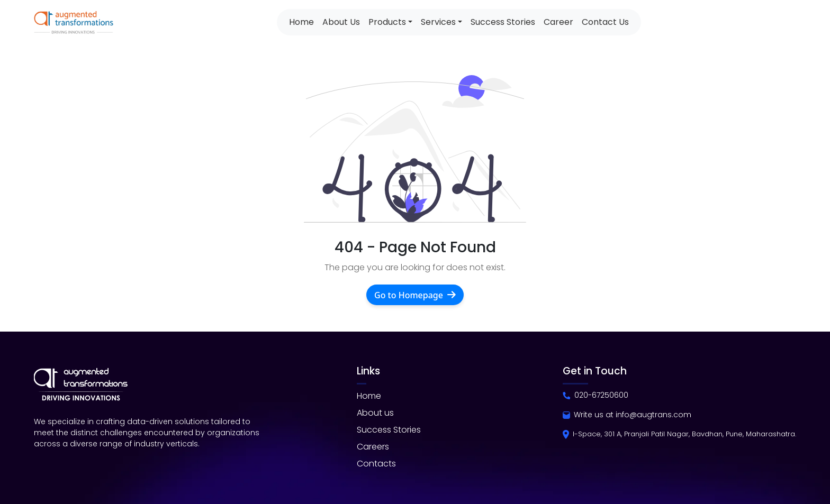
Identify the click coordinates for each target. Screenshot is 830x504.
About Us (341, 22)
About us (375, 413)
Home (301, 22)
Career (558, 22)
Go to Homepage (415, 295)
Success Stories (503, 22)
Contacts (376, 464)
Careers (373, 447)
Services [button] (438, 22)
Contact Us (605, 22)
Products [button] (387, 22)
